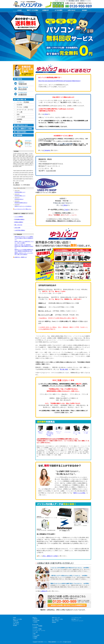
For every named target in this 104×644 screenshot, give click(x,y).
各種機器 (19, 119)
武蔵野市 (27, 164)
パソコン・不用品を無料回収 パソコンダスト (53, 642)
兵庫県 (20, 166)
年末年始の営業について (20, 192)
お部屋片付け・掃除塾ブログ (21, 257)
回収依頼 (54, 622)
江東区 (20, 156)
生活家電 (19, 105)
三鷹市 (30, 164)
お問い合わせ (16, 624)
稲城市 (29, 159)
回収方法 (34, 618)
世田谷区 (19, 154)
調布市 (25, 159)
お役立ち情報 (17, 228)
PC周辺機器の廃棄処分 (19, 219)
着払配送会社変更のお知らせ (21, 203)
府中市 (27, 161)
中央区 (18, 158)
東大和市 (31, 158)
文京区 (21, 158)
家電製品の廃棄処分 (19, 222)
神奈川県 (30, 165)
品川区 (23, 154)
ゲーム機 (19, 112)
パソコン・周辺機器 (23, 102)
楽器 (18, 114)
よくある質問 (16, 622)
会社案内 (15, 625)
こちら (46, 114)
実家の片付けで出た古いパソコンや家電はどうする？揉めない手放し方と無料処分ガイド (24, 238)
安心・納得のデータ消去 (50, 556)
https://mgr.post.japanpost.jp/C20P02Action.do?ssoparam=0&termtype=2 (59, 81)
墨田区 (24, 155)
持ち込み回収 (36, 620)
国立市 (30, 161)
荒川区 (24, 158)
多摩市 (32, 162)
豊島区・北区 (16, 155)
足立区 (30, 155)
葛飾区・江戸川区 (29, 154)
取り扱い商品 (64, 369)
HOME (14, 618)
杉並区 (14, 158)
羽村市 (21, 162)
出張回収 (35, 622)
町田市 (29, 162)
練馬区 (30, 156)
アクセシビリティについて (77, 621)
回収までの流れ (55, 621)
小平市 (19, 161)
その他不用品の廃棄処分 (20, 230)
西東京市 (17, 165)
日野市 (14, 159)
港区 (33, 156)
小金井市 (21, 159)
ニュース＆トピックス (76, 618)
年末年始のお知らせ (19, 199)
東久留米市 (22, 165)
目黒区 (17, 156)
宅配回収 (35, 619)
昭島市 (23, 164)
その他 (19, 122)
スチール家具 (21, 117)
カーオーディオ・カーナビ (25, 110)
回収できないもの (56, 618)
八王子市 (25, 162)
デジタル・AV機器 (22, 107)
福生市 (20, 164)
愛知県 (17, 166)
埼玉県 (26, 165)
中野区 (28, 158)
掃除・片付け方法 (18, 225)
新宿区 (23, 156)
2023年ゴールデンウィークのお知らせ (23, 206)
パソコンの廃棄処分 (19, 217)
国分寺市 (23, 161)
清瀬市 (16, 161)
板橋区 (21, 155)
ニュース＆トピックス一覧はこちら (23, 209)
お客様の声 (44, 591)
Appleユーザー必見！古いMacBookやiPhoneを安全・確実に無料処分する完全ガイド (24, 246)
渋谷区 (27, 155)
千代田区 (15, 154)
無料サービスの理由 (79, 493)
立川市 (18, 159)
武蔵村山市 (15, 164)
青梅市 (18, 162)
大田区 (27, 156)
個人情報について (75, 619)
